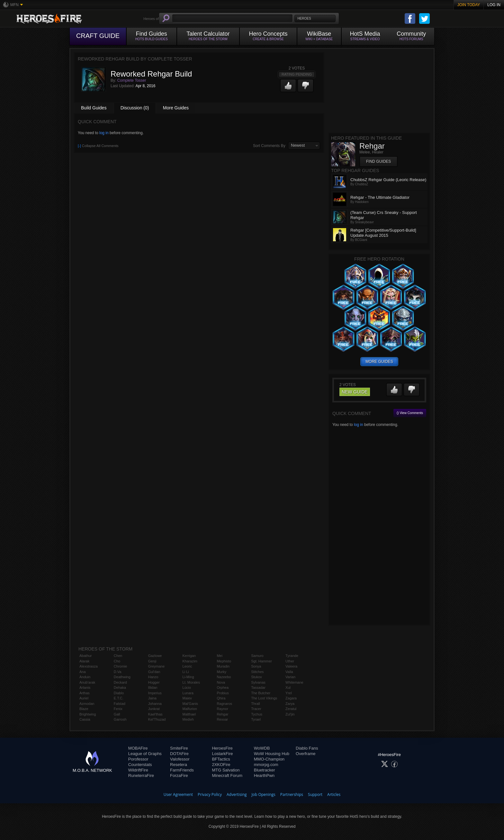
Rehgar (222, 714)
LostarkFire (222, 754)
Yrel (289, 693)
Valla (289, 672)
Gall (117, 714)
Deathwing (122, 677)
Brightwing (88, 714)
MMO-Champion (269, 759)
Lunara (188, 693)
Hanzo (153, 677)
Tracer (256, 709)
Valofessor (180, 759)
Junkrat (154, 709)
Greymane (156, 666)
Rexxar (222, 719)
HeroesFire (222, 748)
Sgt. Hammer (261, 661)
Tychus (257, 714)
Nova (221, 682)
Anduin (85, 677)
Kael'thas (155, 714)
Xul (288, 688)
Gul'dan (154, 672)
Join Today (469, 5)
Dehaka (120, 688)
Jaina (152, 698)
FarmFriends (182, 770)
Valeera (291, 666)
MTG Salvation (226, 770)
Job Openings (264, 794)
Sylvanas (258, 682)
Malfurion (190, 709)
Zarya (290, 704)
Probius (223, 693)
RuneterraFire (141, 775)
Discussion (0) (135, 108)
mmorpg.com (266, 765)
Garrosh (120, 719)
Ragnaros (224, 704)
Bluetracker (265, 770)
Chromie (121, 666)
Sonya (256, 666)
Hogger (154, 682)
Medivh (188, 719)
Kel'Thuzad (157, 719)
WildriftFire (138, 770)
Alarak (84, 661)
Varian (290, 677)
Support (315, 794)
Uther (290, 661)
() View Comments (410, 413)
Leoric (187, 666)
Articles (334, 794)
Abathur (86, 656)
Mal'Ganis (190, 704)
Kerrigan (189, 656)
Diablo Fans (307, 748)
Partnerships (292, 794)
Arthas (85, 693)
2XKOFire (221, 765)
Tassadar (258, 688)
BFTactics (221, 759)
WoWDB (262, 748)
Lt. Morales (191, 682)
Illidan (153, 688)
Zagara (291, 698)
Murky (221, 672)
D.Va (118, 672)
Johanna (155, 704)
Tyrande (292, 656)
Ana (83, 672)
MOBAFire (138, 748)
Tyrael (256, 719)
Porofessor (138, 759)
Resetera (179, 765)
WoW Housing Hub (272, 754)
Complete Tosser (132, 80)
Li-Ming (188, 677)
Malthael (189, 714)
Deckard (120, 682)
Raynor (222, 709)
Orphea (223, 688)
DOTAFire (179, 754)
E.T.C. (119, 698)
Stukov (256, 677)
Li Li (186, 672)
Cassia (85, 719)
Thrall (256, 704)
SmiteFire (179, 748)
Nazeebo (224, 677)
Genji (152, 661)
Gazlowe (155, 656)
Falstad (120, 704)
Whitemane (294, 682)
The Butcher (261, 693)
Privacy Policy (210, 794)
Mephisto (224, 661)
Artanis (85, 688)
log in (104, 133)
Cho (117, 661)
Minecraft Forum (227, 775)
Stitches (257, 672)
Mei (220, 656)
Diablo (119, 693)
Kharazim (190, 661)
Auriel (84, 698)
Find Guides (378, 162)
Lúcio (187, 688)
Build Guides (94, 108)
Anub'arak (87, 682)
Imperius (155, 693)
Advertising (237, 794)
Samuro (257, 656)
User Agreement (178, 794)
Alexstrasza (89, 666)
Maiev (187, 698)
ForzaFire (179, 775)
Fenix (118, 709)
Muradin (223, 666)
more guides (379, 362)
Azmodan (87, 704)
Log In (494, 5)
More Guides (176, 108)
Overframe (306, 754)
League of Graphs (145, 754)
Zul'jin (290, 714)
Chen (118, 656)
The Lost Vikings (264, 698)
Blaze (84, 709)
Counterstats (140, 765)
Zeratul (291, 709)
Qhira (221, 698)
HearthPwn (264, 775)
